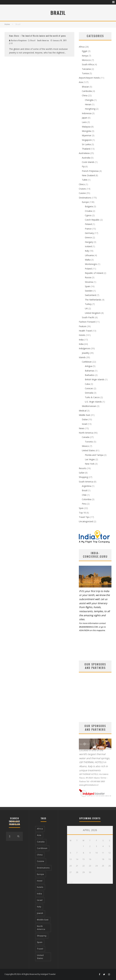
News (82, 428)
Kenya (85, 56)
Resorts (83, 468)
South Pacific (88, 317)
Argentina (87, 486)
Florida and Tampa (94, 455)
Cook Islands (88, 162)
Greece (88, 237)
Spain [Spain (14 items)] (40, 942)
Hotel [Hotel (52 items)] (40, 881)
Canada (86, 437)
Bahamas (90, 371)
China (85, 95)
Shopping (83, 477)
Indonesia (87, 113)
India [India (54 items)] (39, 894)
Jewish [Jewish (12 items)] (40, 913)
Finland (88, 224)
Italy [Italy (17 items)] (39, 907)
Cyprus (88, 215)
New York (90, 464)
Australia (86, 158)
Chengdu (89, 100)
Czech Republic (92, 220)
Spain (88, 286)
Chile (84, 495)
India (81, 340)
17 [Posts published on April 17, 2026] (97, 859)
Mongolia (86, 131)
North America (86, 433)
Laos (84, 122)
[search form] (10, 836)
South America (43, 40)
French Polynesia (90, 171)
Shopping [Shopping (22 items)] (42, 936)
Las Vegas (90, 459)
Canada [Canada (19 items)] (41, 842)
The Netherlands (93, 300)
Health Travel (85, 331)
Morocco (86, 60)
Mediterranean (89, 406)
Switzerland (90, 295)
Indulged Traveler (48, 974)
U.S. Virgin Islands (93, 402)
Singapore (87, 140)
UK (86, 308)
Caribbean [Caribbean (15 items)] (42, 848)
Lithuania (89, 255)
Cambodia (87, 91)
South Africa (88, 64)
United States (88, 450)
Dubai (85, 419)
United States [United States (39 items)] (40, 957)
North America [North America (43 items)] (41, 928)
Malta (88, 260)
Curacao (89, 388)
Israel (85, 424)
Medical (83, 411)
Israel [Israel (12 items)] (40, 900)
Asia (81, 82)
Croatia (88, 211)
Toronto (89, 442)
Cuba (87, 384)
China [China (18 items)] (40, 855)
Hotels (82, 335)
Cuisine (82, 193)
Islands (82, 357)
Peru (84, 504)
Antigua (89, 366)
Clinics (82, 184)
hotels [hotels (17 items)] (40, 887)
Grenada (89, 393)
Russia (88, 277)
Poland (88, 269)
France (88, 229)
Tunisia (85, 73)
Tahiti (85, 180)
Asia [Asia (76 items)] (39, 835)
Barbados (90, 375)
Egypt (85, 51)
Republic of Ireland (94, 273)
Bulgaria (89, 206)
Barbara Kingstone (18, 40)
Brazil (33, 40)
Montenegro (91, 264)
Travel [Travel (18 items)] (40, 949)
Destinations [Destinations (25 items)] (43, 868)
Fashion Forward (87, 322)
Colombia (87, 499)
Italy (87, 251)
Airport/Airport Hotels (89, 78)
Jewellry (86, 353)
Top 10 (82, 513)
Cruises (82, 189)
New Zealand (88, 175)
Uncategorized (86, 521)
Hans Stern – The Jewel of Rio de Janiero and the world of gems (37, 36)
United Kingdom (93, 313)
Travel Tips (84, 517)
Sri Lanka (86, 144)
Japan (85, 118)
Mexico (85, 446)
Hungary (89, 242)
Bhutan (85, 87)
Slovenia (89, 282)
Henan (88, 104)
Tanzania (86, 69)
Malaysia (86, 127)
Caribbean (87, 362)
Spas (81, 508)
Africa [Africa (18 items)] (40, 829)
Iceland (88, 246)
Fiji (83, 166)
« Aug (70, 882)
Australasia (84, 153)
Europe (85, 202)
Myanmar (87, 135)
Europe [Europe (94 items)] (41, 874)
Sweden (89, 291)
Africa (82, 47)
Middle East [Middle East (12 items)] (43, 920)
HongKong (90, 109)
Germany (89, 233)
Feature (83, 326)
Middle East (85, 415)
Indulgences (85, 348)
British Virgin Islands (95, 379)
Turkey (88, 304)
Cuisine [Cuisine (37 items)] (41, 861)
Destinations (85, 198)
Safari (82, 473)
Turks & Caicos (92, 397)
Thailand (86, 149)
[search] (18, 836)
